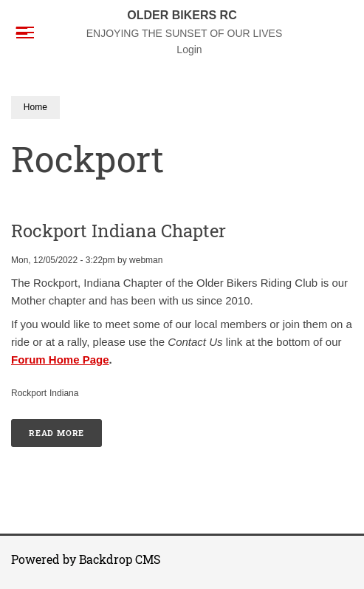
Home (35, 107)
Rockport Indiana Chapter (119, 231)
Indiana (64, 393)
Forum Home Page (60, 360)
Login (189, 50)
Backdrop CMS (120, 559)
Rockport (29, 393)
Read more (65, 429)
